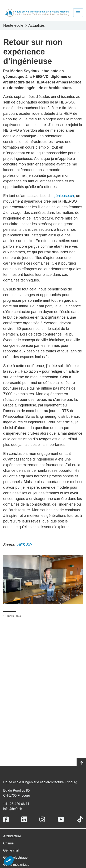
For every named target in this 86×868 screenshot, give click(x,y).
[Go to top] (81, 763)
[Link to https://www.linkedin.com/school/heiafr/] (24, 819)
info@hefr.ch (13, 809)
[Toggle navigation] (78, 13)
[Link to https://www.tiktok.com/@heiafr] (80, 819)
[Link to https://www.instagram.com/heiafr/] (42, 819)
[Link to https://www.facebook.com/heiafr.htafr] (6, 819)
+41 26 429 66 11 (16, 804)
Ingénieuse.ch (62, 196)
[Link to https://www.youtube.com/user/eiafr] (61, 819)
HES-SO (24, 545)
